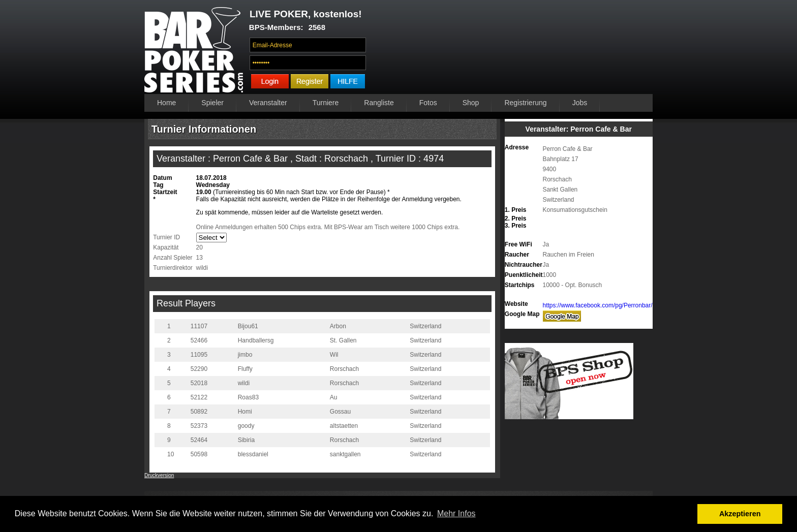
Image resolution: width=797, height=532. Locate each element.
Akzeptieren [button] (740, 514)
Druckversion (159, 475)
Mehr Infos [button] (456, 513)
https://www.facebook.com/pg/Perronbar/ (598, 305)
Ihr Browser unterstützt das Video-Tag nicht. (512, 49)
